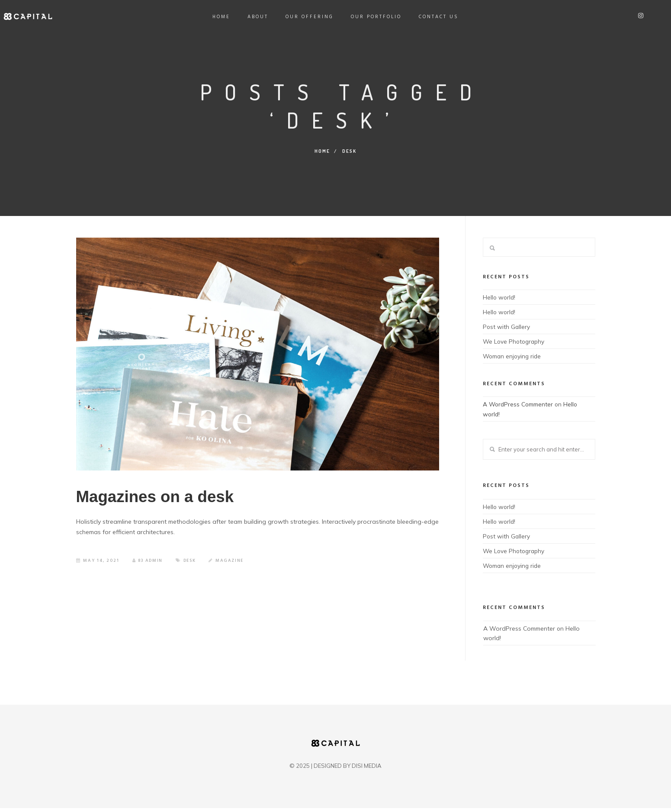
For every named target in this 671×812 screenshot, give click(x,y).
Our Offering (310, 17)
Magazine (233, 567)
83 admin (148, 567)
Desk (192, 567)
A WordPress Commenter (519, 405)
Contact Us (439, 17)
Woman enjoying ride (513, 357)
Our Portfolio (376, 17)
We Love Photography (515, 342)
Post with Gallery (507, 327)
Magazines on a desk (173, 500)
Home (221, 17)
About (258, 17)
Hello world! (500, 297)
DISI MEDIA (367, 770)
